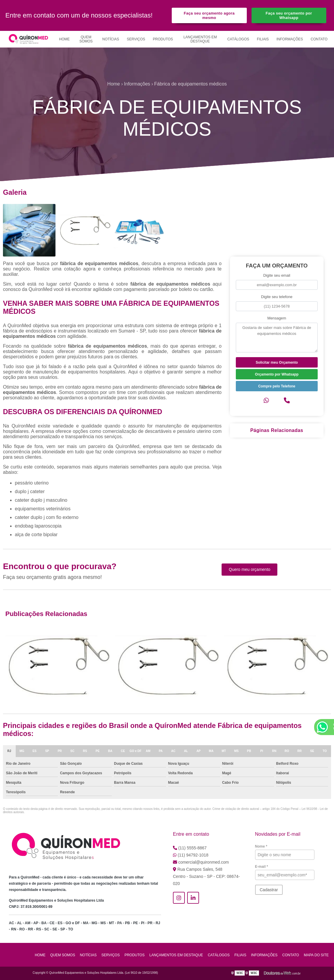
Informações (290, 39)
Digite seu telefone (277, 297)
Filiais (263, 39)
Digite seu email (277, 275)
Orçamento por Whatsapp (277, 374)
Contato (319, 39)
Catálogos (238, 39)
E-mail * (262, 867)
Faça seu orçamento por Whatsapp (289, 15)
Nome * (261, 846)
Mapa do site (316, 955)
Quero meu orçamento (249, 569)
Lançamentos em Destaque (200, 39)
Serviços (136, 39)
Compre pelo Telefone (277, 386)
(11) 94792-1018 (191, 855)
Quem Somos (86, 39)
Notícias (111, 39)
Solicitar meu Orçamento (277, 362)
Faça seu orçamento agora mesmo (209, 15)
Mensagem (277, 318)
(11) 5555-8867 (190, 848)
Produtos (163, 39)
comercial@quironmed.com (201, 862)
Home (64, 39)
